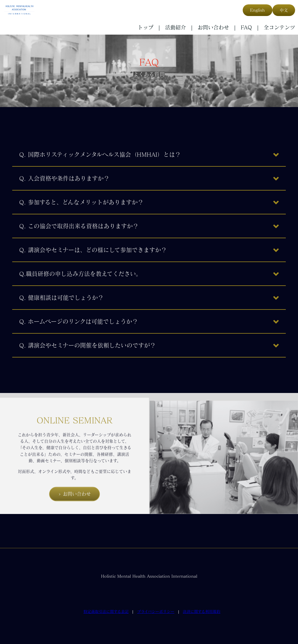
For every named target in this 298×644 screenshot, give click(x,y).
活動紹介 (175, 27)
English (257, 10)
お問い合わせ (213, 27)
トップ (146, 27)
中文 (284, 10)
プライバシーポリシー (156, 612)
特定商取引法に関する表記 (106, 612)
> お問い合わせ (74, 503)
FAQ (246, 27)
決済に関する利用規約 (202, 612)
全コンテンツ (279, 27)
